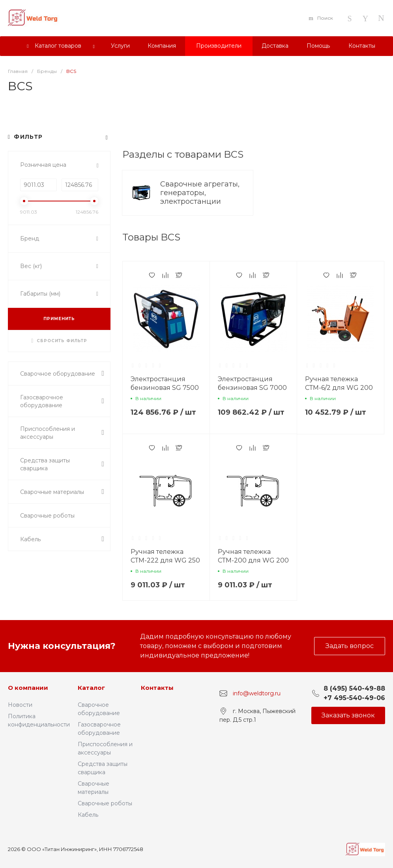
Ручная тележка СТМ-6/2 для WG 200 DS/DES (339, 388)
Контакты (157, 688)
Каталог (91, 688)
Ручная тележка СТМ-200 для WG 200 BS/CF (253, 560)
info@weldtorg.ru (257, 693)
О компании (28, 688)
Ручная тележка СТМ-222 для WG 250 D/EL (165, 560)
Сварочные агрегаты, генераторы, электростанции (200, 193)
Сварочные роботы (105, 803)
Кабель (88, 815)
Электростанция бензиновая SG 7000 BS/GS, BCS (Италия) (252, 388)
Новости (20, 705)
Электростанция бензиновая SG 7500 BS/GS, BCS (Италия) (165, 388)
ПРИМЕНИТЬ (59, 319)
